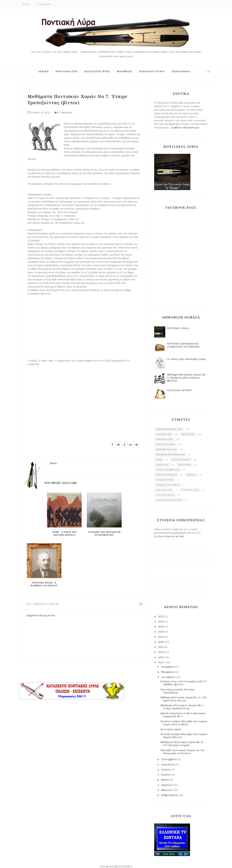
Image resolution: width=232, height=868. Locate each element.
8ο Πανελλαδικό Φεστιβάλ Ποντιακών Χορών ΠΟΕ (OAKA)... (184, 723)
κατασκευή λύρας (165, 480)
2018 (161, 632)
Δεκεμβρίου (169, 667)
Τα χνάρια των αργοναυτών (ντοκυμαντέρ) (104, 534)
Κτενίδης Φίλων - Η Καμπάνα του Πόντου (44, 584)
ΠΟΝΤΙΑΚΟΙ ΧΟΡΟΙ (152, 71)
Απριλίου (167, 785)
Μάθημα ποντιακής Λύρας (169, 429)
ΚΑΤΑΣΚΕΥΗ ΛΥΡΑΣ (97, 71)
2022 (161, 616)
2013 (161, 657)
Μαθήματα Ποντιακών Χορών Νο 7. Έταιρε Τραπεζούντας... (182, 707)
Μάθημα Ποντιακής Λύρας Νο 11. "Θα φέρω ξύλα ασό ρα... (183, 699)
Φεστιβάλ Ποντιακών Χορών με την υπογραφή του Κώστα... (183, 752)
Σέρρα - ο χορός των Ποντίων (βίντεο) (64, 534)
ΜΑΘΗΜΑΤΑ (125, 71)
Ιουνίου (166, 775)
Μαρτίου (167, 790)
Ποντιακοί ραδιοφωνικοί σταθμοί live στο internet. (184, 345)
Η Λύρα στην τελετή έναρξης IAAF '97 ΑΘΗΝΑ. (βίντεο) (184, 683)
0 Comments (65, 112)
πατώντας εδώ (175, 536)
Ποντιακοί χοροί (165, 439)
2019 (161, 626)
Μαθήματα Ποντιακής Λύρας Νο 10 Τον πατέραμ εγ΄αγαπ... (182, 744)
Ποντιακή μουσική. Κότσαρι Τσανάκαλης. (178, 691)
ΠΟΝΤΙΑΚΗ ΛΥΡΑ (67, 71)
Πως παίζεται (188, 434)
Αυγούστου (169, 764)
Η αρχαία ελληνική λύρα (168, 470)
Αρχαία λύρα (162, 465)
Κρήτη (159, 460)
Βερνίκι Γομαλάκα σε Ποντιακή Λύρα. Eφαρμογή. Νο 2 (183, 715)
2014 (161, 652)
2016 (161, 642)
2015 (161, 647)
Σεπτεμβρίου (169, 759)
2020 (161, 621)
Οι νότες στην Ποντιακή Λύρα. (187, 359)
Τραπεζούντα (184, 465)
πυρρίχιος (191, 475)
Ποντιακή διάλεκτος (167, 475)
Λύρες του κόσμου (166, 444)
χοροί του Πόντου (181, 460)
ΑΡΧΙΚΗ (43, 71)
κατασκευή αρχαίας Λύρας (169, 500)
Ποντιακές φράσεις (166, 495)
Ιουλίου (166, 769)
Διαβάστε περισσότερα (185, 127)
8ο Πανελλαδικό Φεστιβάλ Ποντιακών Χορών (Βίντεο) (184, 736)
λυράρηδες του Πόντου (168, 485)
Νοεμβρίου (168, 672)
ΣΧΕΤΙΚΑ (26, 4)
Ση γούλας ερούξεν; (180, 390)
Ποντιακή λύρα (164, 434)
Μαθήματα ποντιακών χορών (171, 455)
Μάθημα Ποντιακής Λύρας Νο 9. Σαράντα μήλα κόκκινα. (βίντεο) (186, 377)
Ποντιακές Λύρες (178, 328)
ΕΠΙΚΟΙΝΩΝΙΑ (44, 4)
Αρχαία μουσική (164, 490)
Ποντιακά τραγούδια (166, 450)
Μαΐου (166, 780)
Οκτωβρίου (168, 677)
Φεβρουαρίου (170, 795)
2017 (161, 637)
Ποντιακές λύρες (190, 490)
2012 (161, 662)
